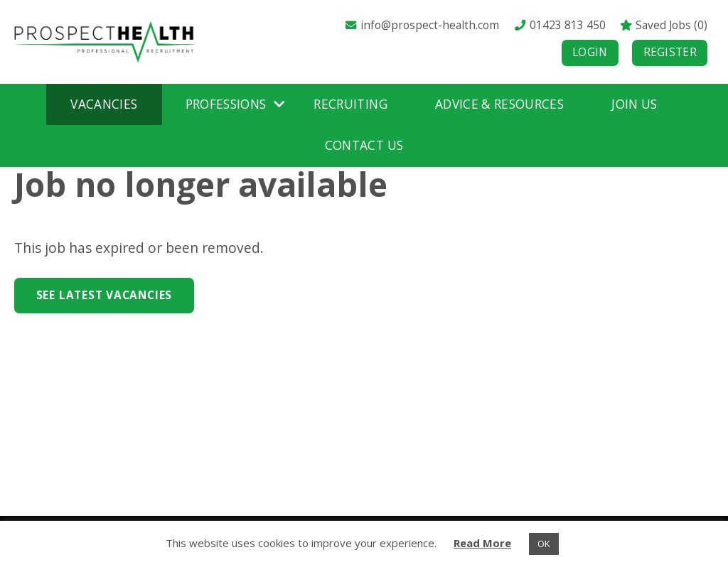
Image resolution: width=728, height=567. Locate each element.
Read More (482, 543)
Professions (226, 104)
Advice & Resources (499, 104)
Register (670, 52)
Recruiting (350, 104)
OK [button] (544, 544)
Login (590, 52)
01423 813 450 (560, 25)
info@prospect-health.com (422, 25)
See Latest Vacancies (104, 295)
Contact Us (364, 145)
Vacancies (104, 104)
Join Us (634, 104)
